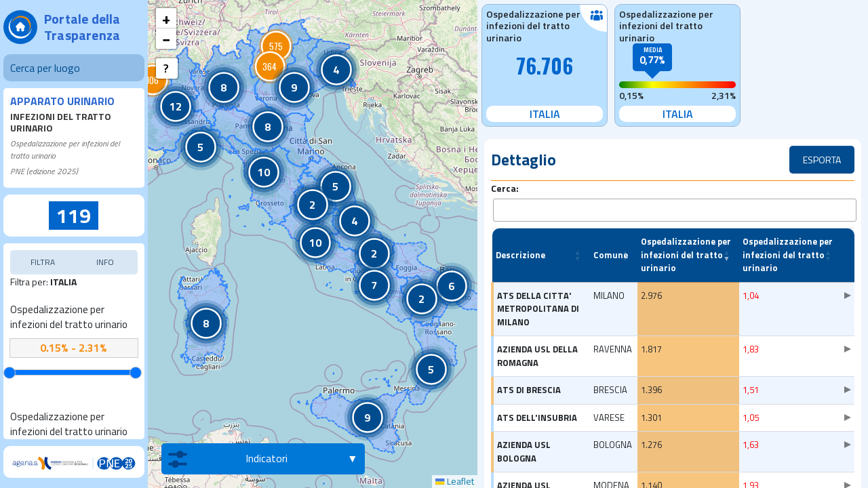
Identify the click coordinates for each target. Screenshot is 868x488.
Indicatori (228, 459)
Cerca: (505, 188)
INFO (105, 262)
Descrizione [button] (520, 250)
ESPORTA (822, 160)
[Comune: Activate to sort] (614, 251)
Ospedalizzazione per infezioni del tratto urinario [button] (686, 250)
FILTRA (43, 262)
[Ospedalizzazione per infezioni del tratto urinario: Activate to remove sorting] (688, 251)
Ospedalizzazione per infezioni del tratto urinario (69, 318)
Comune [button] (611, 250)
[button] (224, 87)
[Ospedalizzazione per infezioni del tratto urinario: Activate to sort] (790, 251)
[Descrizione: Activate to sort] (541, 251)
